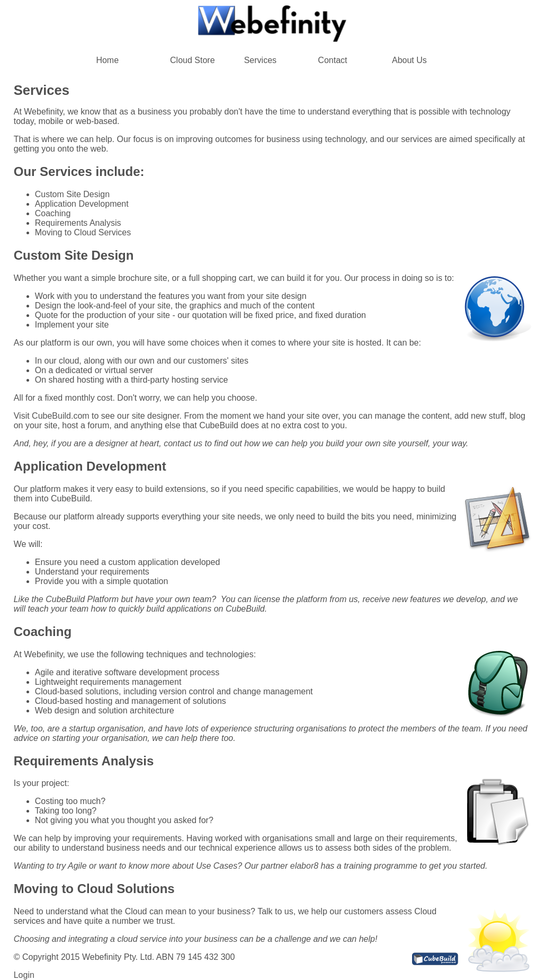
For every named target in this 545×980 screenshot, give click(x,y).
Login (24, 975)
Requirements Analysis (78, 223)
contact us (183, 443)
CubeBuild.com (61, 416)
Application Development (82, 204)
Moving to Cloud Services (83, 232)
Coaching (53, 213)
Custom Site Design (72, 194)
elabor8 (304, 866)
